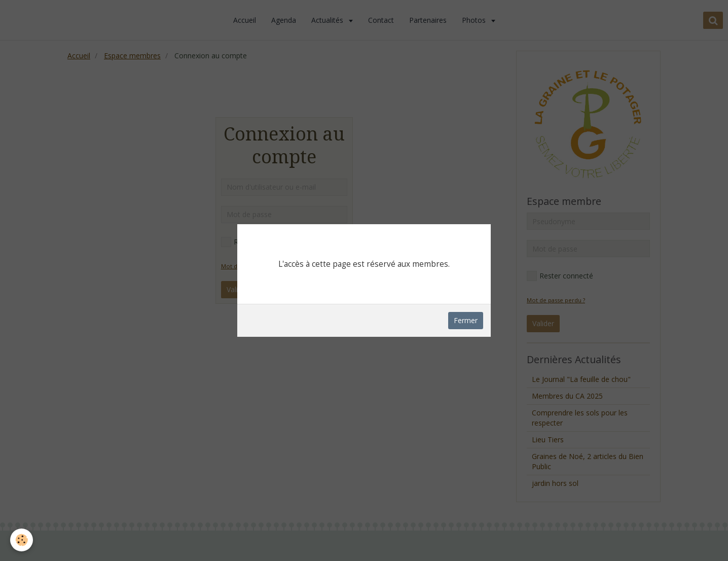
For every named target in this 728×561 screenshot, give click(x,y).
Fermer (466, 320)
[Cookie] (22, 540)
